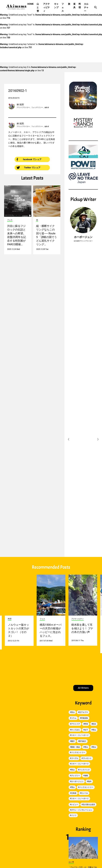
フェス (63, 7)
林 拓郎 (20, 105)
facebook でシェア (29, 159)
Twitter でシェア (29, 168)
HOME (31, 4)
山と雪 (38, 7)
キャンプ (56, 6)
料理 (80, 6)
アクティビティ (46, 7)
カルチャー (86, 7)
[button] (69, 439)
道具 (74, 6)
